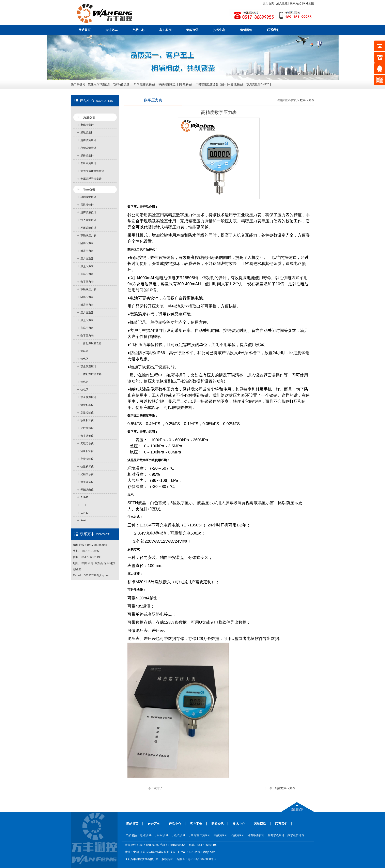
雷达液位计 (87, 205)
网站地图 (308, 3)
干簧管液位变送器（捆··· (211, 84)
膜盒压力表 (87, 266)
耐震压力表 (87, 251)
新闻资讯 (192, 30)
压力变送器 (87, 259)
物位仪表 (89, 189)
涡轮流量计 (87, 132)
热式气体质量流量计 (92, 171)
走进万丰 (111, 30)
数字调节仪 (87, 436)
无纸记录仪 (87, 443)
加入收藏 (282, 3)
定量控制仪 (87, 413)
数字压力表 (87, 282)
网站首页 (84, 30)
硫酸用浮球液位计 (99, 84)
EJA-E (84, 497)
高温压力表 (87, 274)
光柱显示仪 (87, 428)
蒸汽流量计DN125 (258, 84)
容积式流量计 (88, 148)
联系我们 (273, 30)
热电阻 (84, 351)
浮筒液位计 (187, 84)
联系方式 (296, 3)
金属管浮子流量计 (91, 179)
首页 (294, 100)
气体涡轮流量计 (122, 84)
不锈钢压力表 (88, 235)
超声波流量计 (88, 140)
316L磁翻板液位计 (145, 84)
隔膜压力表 (87, 243)
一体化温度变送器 (91, 343)
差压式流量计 (88, 163)
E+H (83, 505)
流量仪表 (89, 117)
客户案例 (165, 30)
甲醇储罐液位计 (168, 84)
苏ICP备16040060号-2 (202, 859)
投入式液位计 (88, 220)
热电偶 (84, 359)
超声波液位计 (88, 212)
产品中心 (138, 30)
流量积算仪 (87, 405)
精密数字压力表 (285, 788)
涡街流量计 (87, 156)
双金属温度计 (88, 366)
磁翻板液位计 (88, 197)
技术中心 (219, 30)
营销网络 (246, 30)
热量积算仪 (87, 420)
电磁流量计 (87, 125)
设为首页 (269, 3)
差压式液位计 (88, 228)
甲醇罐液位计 (236, 84)
